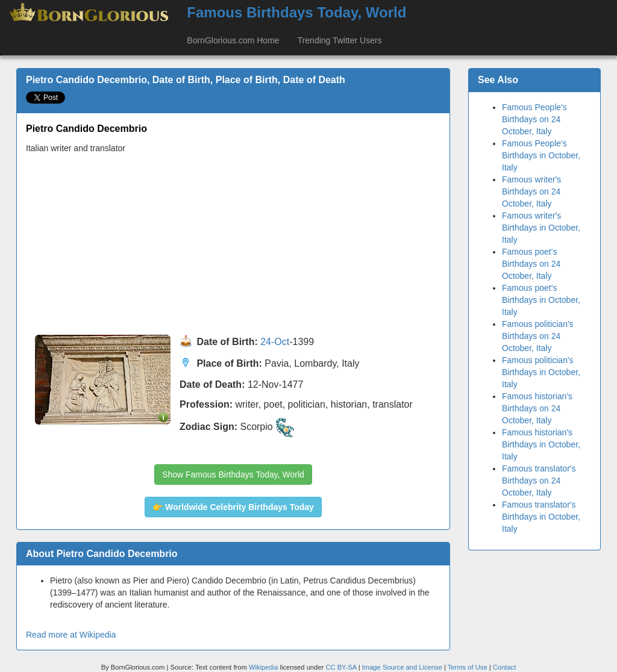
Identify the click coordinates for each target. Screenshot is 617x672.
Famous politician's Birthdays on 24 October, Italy (538, 336)
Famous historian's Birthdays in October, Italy (541, 444)
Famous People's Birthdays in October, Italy (541, 155)
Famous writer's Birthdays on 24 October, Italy (531, 191)
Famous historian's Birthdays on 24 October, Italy (537, 408)
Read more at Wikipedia (71, 635)
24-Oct (275, 342)
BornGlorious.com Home (233, 40)
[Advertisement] (233, 244)
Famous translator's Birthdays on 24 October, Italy (539, 481)
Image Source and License (402, 667)
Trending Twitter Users (340, 40)
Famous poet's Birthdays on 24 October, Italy (531, 264)
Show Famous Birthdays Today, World (233, 474)
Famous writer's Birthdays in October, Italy (541, 228)
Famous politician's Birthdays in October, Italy (541, 372)
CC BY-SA (341, 667)
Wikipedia (264, 667)
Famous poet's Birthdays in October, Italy (541, 300)
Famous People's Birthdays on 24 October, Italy (534, 119)
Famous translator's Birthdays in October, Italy (541, 517)
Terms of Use (468, 667)
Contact (505, 667)
